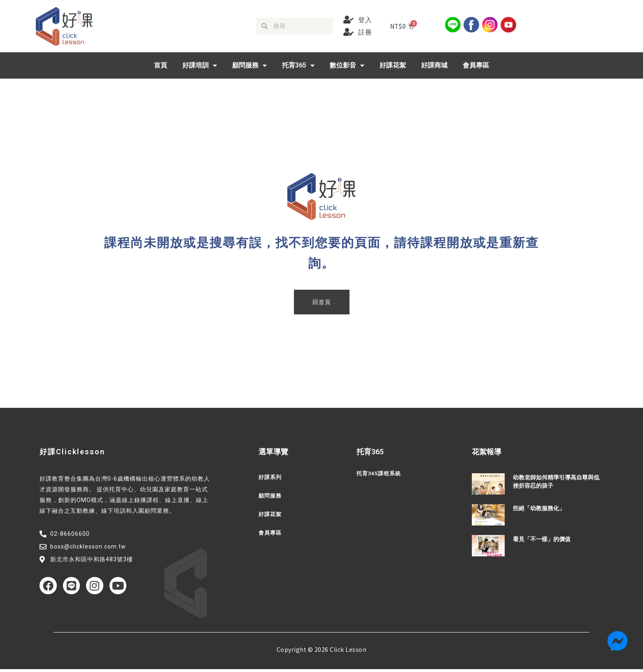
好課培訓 (200, 65)
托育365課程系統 (381, 474)
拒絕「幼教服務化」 (539, 508)
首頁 (161, 65)
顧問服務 (249, 65)
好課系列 (271, 477)
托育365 (298, 65)
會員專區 (476, 65)
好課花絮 (393, 65)
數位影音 (347, 65)
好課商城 (434, 65)
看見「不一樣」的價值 (542, 539)
